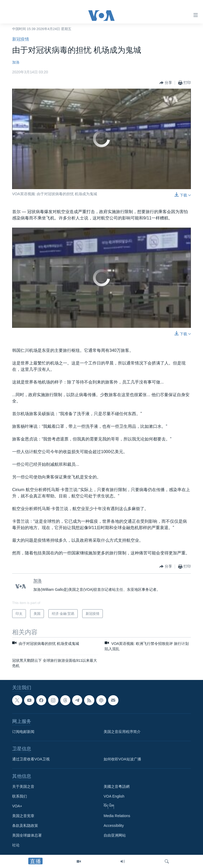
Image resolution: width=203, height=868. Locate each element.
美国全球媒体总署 (27, 835)
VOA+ (17, 806)
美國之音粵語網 (117, 787)
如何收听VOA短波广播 (122, 759)
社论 (16, 845)
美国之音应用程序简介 (122, 732)
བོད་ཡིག (109, 806)
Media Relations (117, 816)
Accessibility (114, 826)
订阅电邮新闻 (23, 732)
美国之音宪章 (23, 816)
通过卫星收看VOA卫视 (31, 759)
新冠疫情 (21, 39)
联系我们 (20, 796)
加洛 (16, 62)
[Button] (166, 83)
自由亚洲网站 (115, 835)
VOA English (114, 796)
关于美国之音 (23, 787)
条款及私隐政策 (25, 826)
